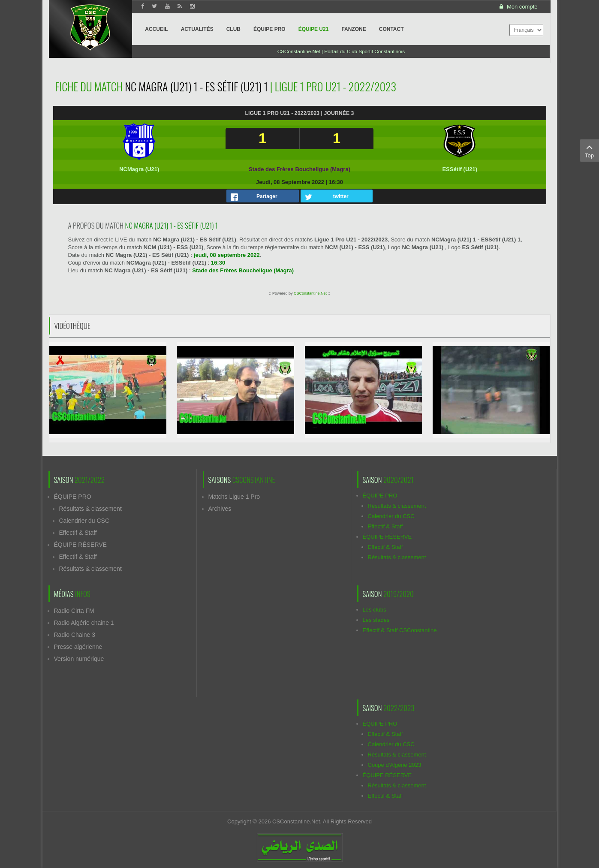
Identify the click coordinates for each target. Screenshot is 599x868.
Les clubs (375, 610)
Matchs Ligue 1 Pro (234, 497)
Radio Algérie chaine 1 (84, 623)
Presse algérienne (78, 647)
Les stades (376, 620)
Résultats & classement (90, 509)
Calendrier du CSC (84, 521)
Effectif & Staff (78, 533)
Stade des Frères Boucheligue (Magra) (299, 169)
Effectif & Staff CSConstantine (400, 630)
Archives (220, 509)
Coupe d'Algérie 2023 (395, 765)
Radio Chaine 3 (75, 635)
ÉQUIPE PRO (73, 497)
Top (589, 150)
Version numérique (79, 659)
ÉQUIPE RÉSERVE (80, 545)
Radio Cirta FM (74, 611)
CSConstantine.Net (310, 293)
